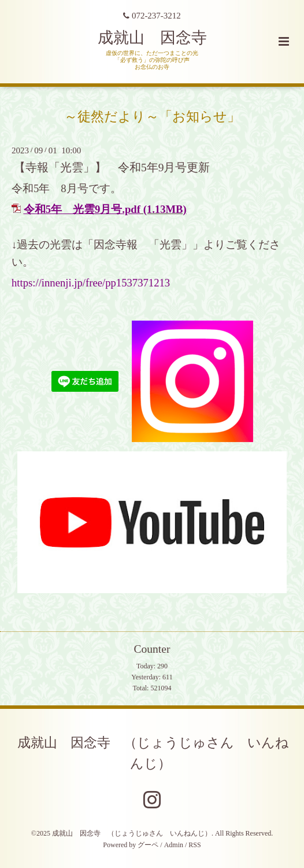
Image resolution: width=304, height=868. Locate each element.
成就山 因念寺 (152, 38)
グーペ (148, 845)
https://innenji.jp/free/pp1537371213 (91, 283)
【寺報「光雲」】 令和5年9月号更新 (112, 168)
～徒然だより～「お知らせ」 (152, 116)
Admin (174, 845)
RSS (194, 845)
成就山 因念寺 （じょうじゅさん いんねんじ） (153, 753)
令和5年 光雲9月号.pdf (82, 209)
